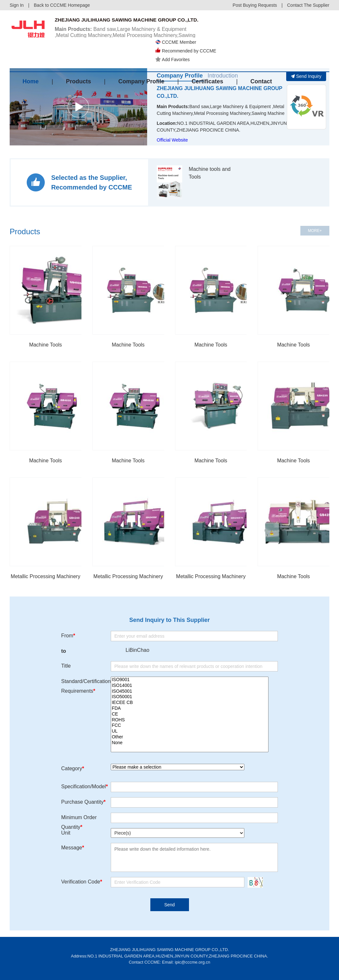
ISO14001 (190, 686)
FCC (190, 726)
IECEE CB (190, 703)
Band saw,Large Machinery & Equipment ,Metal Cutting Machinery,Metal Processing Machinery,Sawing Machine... (126, 42)
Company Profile (141, 62)
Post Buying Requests (255, 5)
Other (190, 737)
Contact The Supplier (308, 5)
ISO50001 (190, 697)
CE (190, 714)
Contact (261, 62)
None (190, 743)
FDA (190, 708)
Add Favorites (225, 38)
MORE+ (315, 231)
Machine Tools (45, 345)
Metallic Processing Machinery (45, 576)
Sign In (17, 5)
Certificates (207, 62)
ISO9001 (190, 680)
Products (79, 62)
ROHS (190, 720)
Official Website (172, 140)
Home (31, 62)
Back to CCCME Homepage (62, 5)
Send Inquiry (306, 76)
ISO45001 (190, 691)
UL (190, 731)
